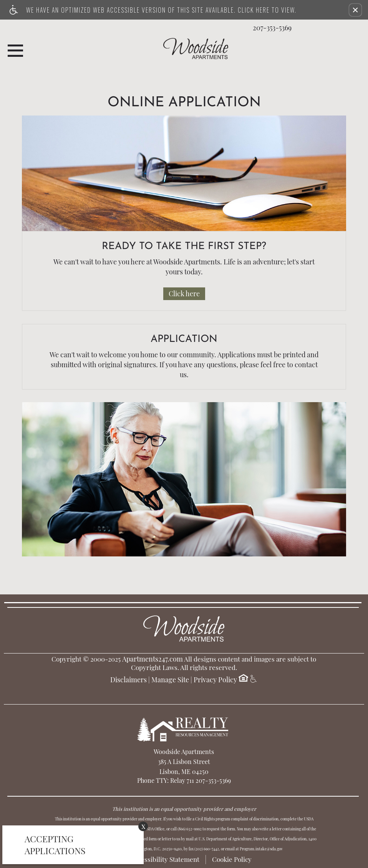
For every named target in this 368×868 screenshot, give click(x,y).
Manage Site (170, 680)
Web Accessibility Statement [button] (158, 859)
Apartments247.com (153, 659)
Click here (184, 294)
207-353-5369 (272, 28)
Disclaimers (128, 680)
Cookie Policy (232, 859)
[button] (355, 10)
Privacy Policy (215, 680)
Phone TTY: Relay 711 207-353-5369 (184, 781)
